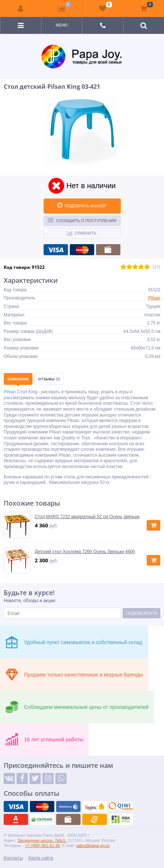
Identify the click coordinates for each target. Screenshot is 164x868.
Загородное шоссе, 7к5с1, (42, 840)
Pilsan (154, 298)
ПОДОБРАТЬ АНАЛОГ (82, 205)
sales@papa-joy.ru (93, 846)
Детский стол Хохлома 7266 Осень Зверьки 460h (85, 552)
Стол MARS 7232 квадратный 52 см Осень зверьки (87, 517)
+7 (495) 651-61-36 (42, 846)
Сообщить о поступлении (82, 220)
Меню (62, 25)
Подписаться (141, 613)
